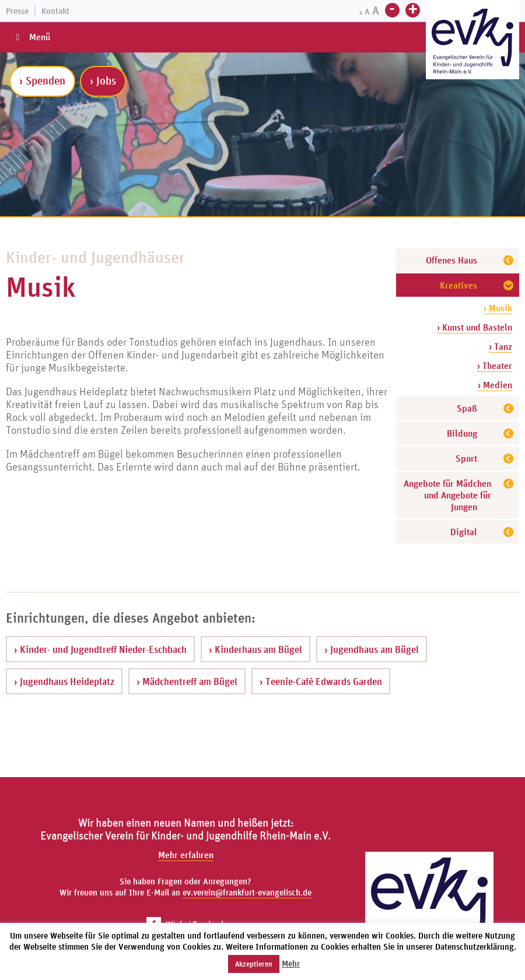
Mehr (291, 963)
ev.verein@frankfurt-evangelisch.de (247, 892)
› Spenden (42, 80)
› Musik (498, 308)
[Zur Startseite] (473, 41)
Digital (464, 532)
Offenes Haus (452, 260)
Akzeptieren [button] (254, 964)
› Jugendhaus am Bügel (372, 649)
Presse (17, 11)
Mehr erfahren (186, 855)
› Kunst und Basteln (475, 327)
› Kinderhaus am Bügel (256, 649)
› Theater (495, 366)
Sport (466, 458)
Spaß (467, 408)
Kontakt (55, 11)
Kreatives (459, 285)
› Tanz (501, 346)
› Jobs (103, 80)
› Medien (495, 385)
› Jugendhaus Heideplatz (64, 681)
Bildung (462, 433)
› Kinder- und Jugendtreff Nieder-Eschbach (100, 649)
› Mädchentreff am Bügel (187, 681)
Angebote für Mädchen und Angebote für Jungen (447, 495)
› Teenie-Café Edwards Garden (321, 681)
